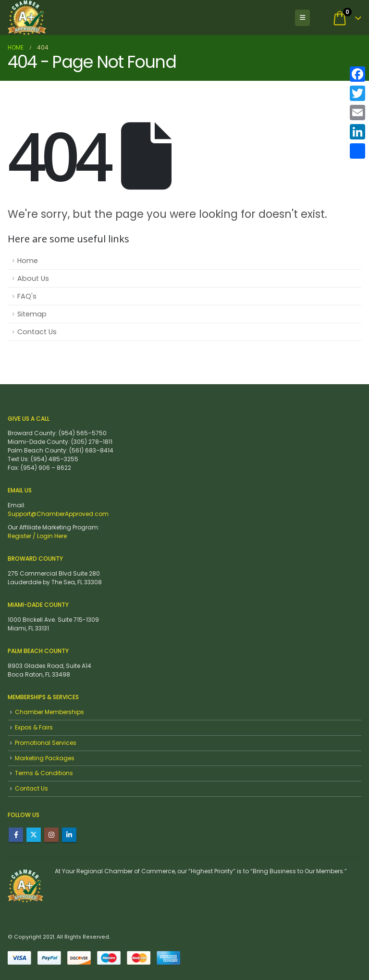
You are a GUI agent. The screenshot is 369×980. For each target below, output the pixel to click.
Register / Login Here (37, 536)
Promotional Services (46, 743)
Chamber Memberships (49, 712)
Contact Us (37, 332)
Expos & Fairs (34, 727)
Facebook (16, 835)
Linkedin (69, 835)
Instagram (51, 835)
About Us (33, 278)
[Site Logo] (27, 18)
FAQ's (27, 296)
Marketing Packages (45, 758)
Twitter (34, 835)
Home (28, 261)
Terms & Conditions (44, 773)
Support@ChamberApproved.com (58, 514)
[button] (302, 18)
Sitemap (32, 314)
